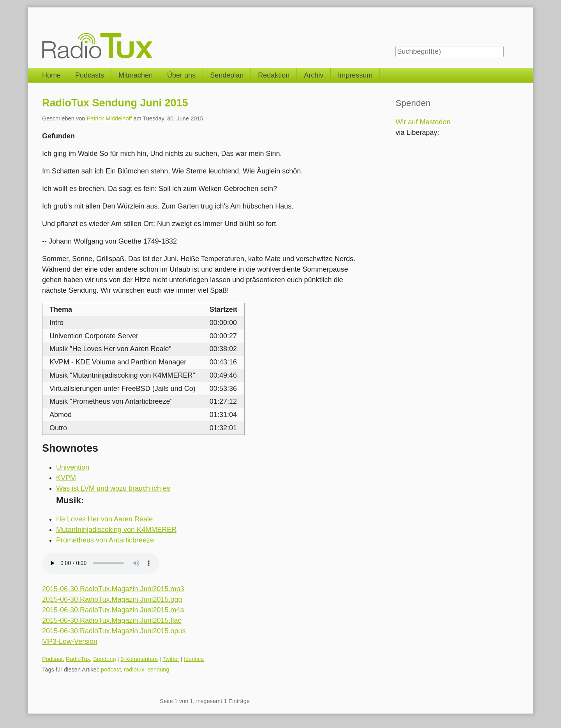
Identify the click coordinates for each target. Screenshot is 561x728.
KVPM (66, 478)
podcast (111, 670)
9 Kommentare (139, 659)
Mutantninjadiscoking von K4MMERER (116, 530)
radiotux (134, 670)
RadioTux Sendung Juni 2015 (115, 103)
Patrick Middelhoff (109, 118)
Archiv (314, 75)
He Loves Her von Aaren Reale (104, 519)
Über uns (181, 75)
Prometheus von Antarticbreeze (105, 540)
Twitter (171, 659)
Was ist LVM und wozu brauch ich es (113, 488)
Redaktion (274, 75)
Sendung (105, 659)
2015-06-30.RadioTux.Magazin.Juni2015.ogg (112, 599)
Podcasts (90, 75)
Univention (73, 467)
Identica (194, 659)
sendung (158, 670)
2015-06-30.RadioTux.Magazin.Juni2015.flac (112, 620)
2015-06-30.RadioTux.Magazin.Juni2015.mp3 (113, 589)
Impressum (355, 75)
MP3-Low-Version (70, 641)
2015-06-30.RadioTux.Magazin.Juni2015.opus (114, 631)
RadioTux (78, 659)
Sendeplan (227, 75)
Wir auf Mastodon (423, 122)
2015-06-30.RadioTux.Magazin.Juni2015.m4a (113, 610)
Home (51, 75)
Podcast (52, 659)
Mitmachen (136, 75)
